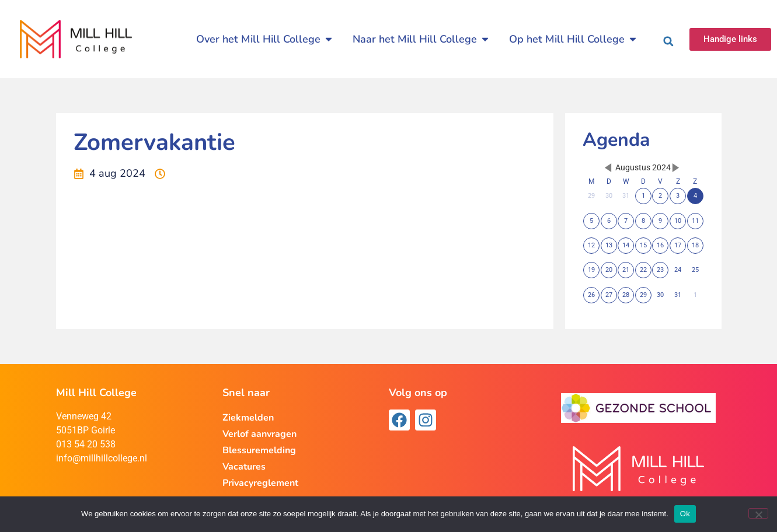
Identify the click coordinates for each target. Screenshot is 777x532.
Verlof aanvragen (259, 434)
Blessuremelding (259, 450)
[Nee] (758, 513)
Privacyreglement (260, 483)
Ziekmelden (248, 418)
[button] (668, 41)
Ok (685, 514)
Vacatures (244, 467)
